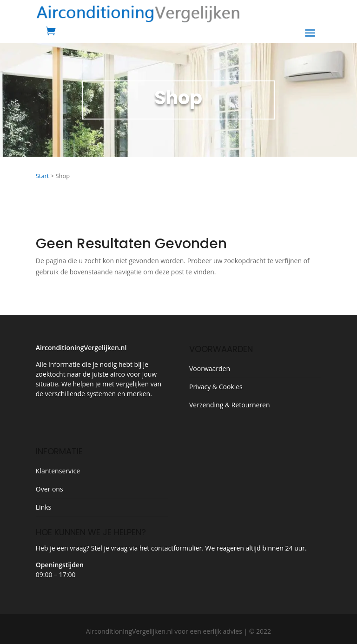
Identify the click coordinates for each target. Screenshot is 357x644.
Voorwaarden (210, 368)
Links (43, 507)
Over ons (50, 489)
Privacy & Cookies (216, 387)
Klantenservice (58, 471)
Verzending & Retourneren (230, 405)
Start (43, 176)
